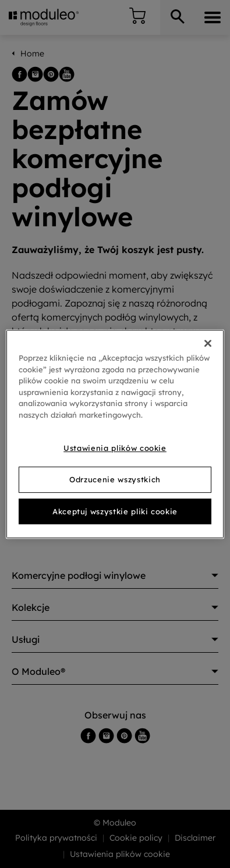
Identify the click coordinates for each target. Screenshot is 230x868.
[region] (115, 434)
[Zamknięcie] (208, 343)
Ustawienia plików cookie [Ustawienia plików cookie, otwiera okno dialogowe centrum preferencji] (115, 448)
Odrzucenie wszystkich (115, 479)
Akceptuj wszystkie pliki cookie (115, 511)
